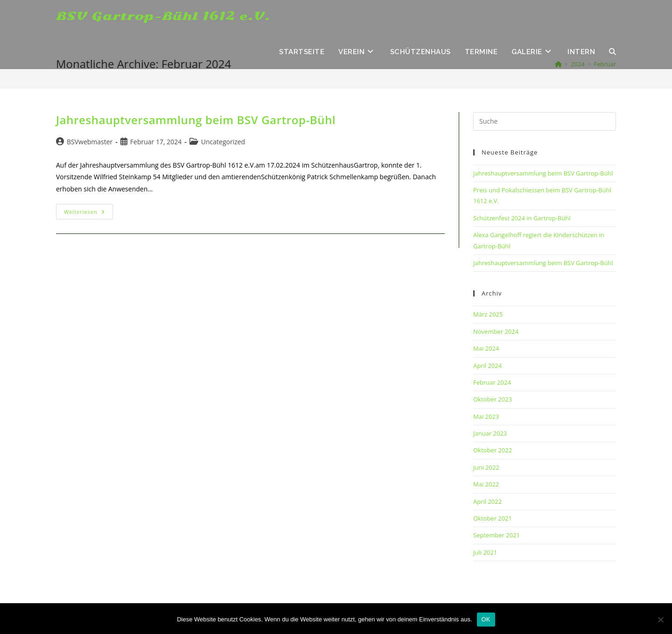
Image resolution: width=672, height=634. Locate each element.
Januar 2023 (490, 433)
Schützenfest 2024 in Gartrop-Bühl (522, 218)
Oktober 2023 (493, 399)
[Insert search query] (545, 121)
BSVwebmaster (90, 142)
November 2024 (496, 331)
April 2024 (487, 366)
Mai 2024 (486, 348)
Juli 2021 (485, 552)
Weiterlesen (88, 213)
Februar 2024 (492, 382)
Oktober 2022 (493, 450)
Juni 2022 (486, 467)
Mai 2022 (486, 484)
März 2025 (488, 314)
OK (486, 619)
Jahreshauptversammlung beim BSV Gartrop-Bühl (196, 120)
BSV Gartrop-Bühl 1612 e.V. (163, 16)
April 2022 (487, 501)
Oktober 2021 (493, 518)
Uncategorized (223, 142)
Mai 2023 (486, 416)
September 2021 (497, 535)
